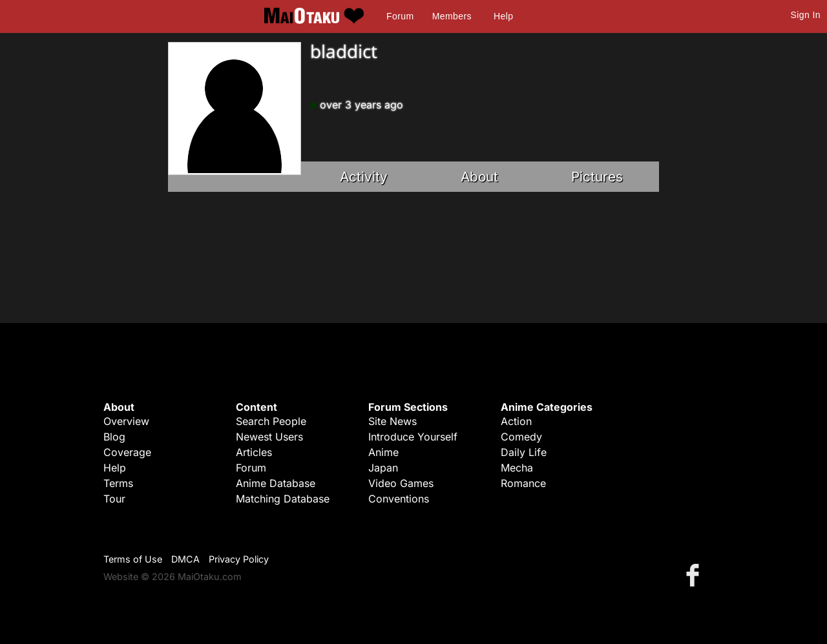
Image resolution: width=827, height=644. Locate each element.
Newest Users (269, 437)
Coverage (127, 452)
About (479, 177)
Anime (383, 452)
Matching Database (283, 499)
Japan (383, 468)
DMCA (185, 559)
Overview (126, 421)
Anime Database (276, 483)
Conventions (399, 499)
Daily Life (524, 452)
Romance (523, 483)
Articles (254, 452)
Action (516, 421)
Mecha (517, 468)
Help (503, 16)
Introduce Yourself (413, 437)
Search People (271, 421)
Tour (114, 499)
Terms (118, 483)
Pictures (597, 177)
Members (452, 16)
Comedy (521, 437)
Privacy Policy (239, 559)
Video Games (401, 483)
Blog (114, 437)
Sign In (806, 15)
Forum (400, 16)
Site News (393, 421)
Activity (364, 177)
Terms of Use (133, 559)
